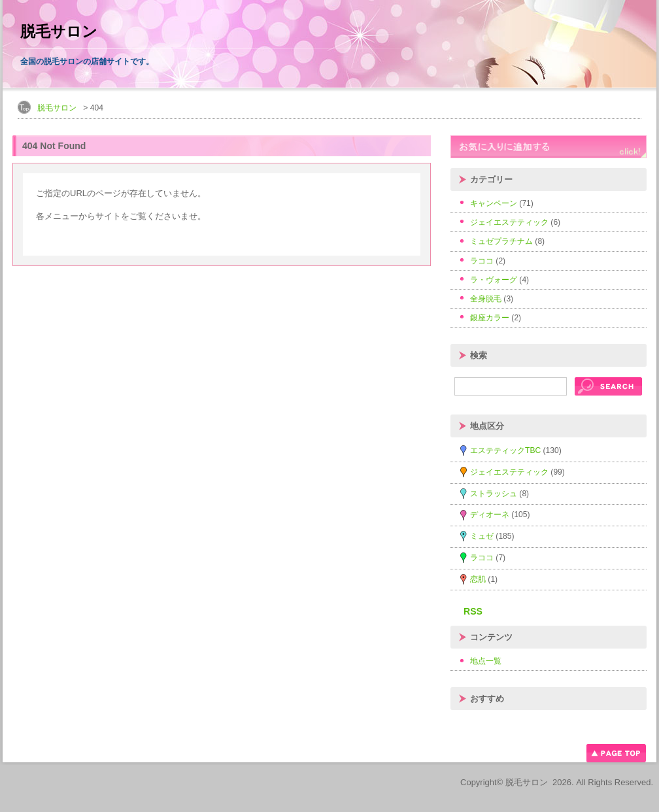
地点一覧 (486, 661)
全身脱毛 (486, 299)
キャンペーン (494, 203)
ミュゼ (482, 536)
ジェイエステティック (509, 222)
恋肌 (478, 579)
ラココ (482, 261)
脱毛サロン (59, 32)
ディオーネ (490, 515)
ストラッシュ (494, 494)
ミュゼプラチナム (501, 241)
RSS (473, 611)
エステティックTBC (505, 450)
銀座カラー (490, 318)
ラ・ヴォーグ (494, 280)
